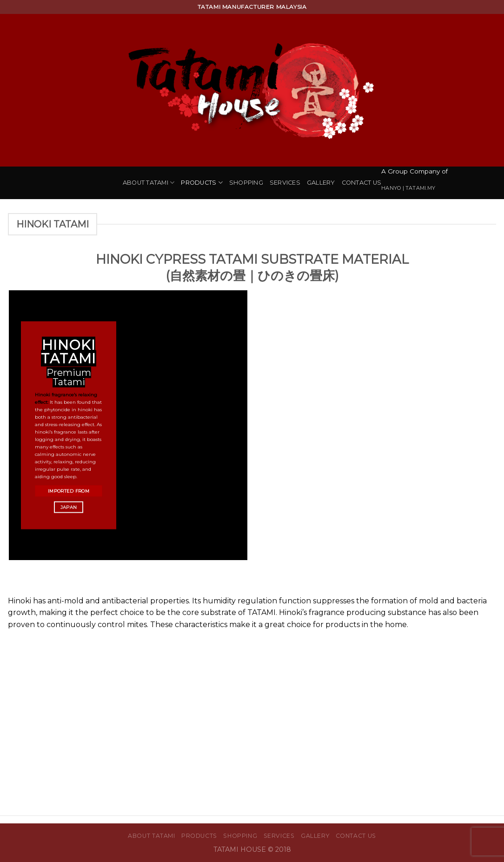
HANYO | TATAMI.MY (408, 188)
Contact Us (362, 183)
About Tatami (149, 183)
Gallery (321, 183)
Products (202, 183)
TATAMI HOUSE (241, 849)
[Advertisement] (252, 705)
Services (285, 183)
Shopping (246, 183)
